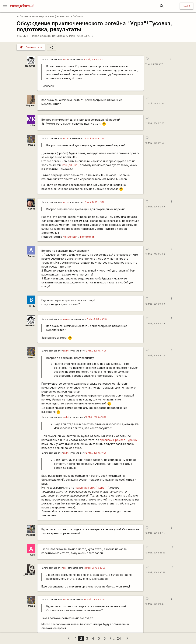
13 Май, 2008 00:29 (155, 572)
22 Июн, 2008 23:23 (79, 36)
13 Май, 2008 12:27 (155, 604)
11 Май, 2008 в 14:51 (94, 59)
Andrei (31, 256)
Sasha (32, 209)
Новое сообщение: (43, 36)
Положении (88, 237)
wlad (65, 59)
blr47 (32, 306)
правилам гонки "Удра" (90, 488)
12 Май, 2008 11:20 (155, 123)
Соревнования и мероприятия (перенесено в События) (50, 16)
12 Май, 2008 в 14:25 (96, 351)
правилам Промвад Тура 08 (118, 440)
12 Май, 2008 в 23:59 (94, 568)
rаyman (67, 319)
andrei (66, 351)
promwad (30, 66)
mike (33, 125)
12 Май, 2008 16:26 (155, 356)
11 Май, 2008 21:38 (155, 104)
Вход (187, 6)
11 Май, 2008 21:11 (154, 64)
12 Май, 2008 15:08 (155, 304)
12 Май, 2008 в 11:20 (94, 138)
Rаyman (31, 105)
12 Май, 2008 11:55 (155, 143)
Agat (33, 555)
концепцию (70, 165)
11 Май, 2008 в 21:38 (97, 319)
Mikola (61, 36)
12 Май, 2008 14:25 (155, 254)
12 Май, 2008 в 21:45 (95, 599)
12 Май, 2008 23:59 (155, 553)
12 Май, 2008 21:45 (155, 533)
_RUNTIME (29, 574)
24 (119, 638)
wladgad (31, 535)
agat (65, 568)
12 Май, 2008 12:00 (155, 207)
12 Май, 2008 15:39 (155, 324)
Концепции (70, 237)
